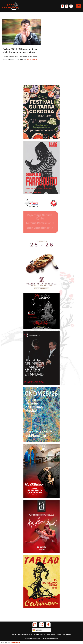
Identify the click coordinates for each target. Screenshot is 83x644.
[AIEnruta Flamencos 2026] (41, 235)
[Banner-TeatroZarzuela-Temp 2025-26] (41, 291)
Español (37, 633)
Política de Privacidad (37, 637)
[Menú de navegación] (79, 6)
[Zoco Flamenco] (11, 6)
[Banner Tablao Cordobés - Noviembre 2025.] (41, 497)
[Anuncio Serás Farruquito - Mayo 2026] (41, 193)
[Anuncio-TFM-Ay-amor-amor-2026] (41, 553)
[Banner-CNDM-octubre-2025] (41, 442)
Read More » (32, 59)
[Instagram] (71, 6)
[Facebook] (62, 6)
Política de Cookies (64, 637)
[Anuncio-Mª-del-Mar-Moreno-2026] (41, 329)
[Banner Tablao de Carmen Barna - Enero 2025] (41, 608)
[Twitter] (67, 6)
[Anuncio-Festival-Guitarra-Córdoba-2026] (41, 138)
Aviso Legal (51, 637)
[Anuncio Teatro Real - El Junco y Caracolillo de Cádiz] (41, 384)
